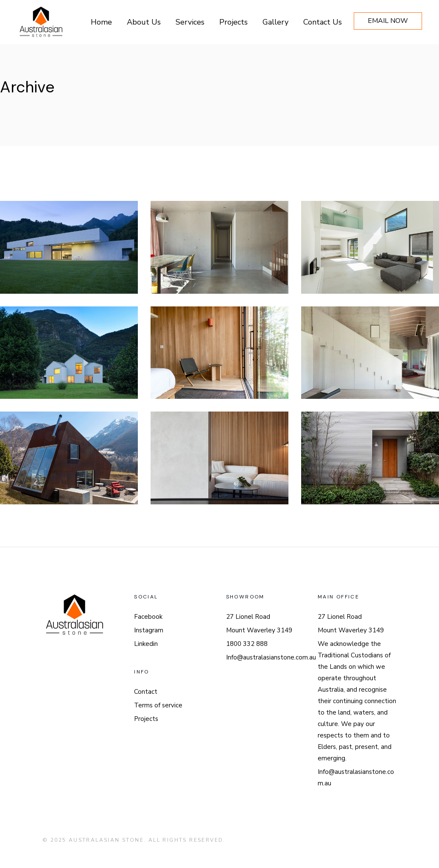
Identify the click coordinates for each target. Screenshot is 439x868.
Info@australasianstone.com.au (271, 657)
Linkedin (146, 644)
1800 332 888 (247, 644)
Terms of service (158, 705)
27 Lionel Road (248, 617)
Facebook (148, 617)
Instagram (149, 630)
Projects (146, 719)
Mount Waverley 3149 (259, 630)
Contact (146, 692)
